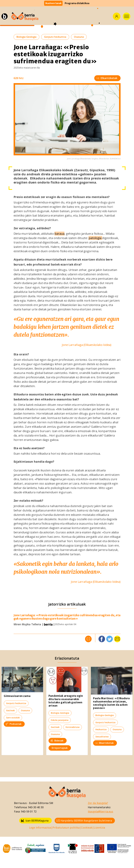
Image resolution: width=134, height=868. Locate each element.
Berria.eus (20, 803)
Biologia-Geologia (26, 37)
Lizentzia (99, 828)
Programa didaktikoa (77, 3)
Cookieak (87, 828)
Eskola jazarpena (60, 720)
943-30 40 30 (36, 807)
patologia (95, 238)
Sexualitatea (102, 737)
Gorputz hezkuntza (55, 37)
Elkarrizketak (107, 78)
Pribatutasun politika (66, 828)
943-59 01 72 (29, 811)
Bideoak (57, 741)
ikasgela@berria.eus (100, 811)
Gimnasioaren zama (17, 696)
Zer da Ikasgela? (98, 803)
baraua (59, 234)
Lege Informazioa (40, 828)
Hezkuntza (101, 729)
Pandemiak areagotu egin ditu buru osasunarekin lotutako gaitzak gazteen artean (66, 701)
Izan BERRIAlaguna (35, 821)
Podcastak (14, 724)
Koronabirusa (73, 727)
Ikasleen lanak (53, 3)
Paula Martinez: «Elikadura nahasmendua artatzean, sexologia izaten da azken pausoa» (111, 703)
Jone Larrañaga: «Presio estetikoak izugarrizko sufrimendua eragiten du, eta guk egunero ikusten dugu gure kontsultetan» (67, 617)
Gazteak (10, 710)
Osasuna (79, 37)
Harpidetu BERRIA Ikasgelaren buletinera (84, 821)
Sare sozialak (13, 718)
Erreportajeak (60, 748)
